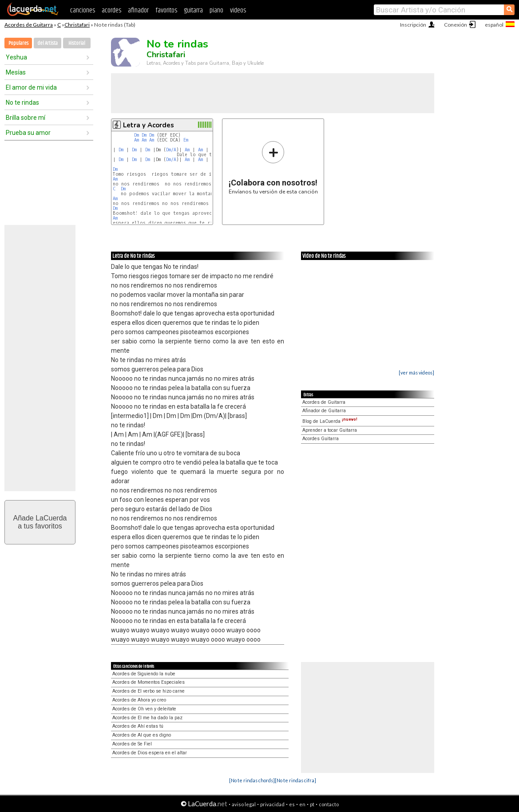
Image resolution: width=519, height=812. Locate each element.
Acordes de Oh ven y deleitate (144, 709)
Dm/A (171, 150)
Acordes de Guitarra (29, 25)
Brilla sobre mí (26, 118)
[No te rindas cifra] (295, 780)
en (302, 804)
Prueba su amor (28, 133)
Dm (137, 135)
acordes (111, 10)
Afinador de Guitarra (324, 411)
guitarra (193, 10)
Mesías (16, 72)
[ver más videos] (416, 372)
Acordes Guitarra (321, 439)
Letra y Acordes (149, 125)
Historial (77, 43)
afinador (138, 10)
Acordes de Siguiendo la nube (144, 674)
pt (312, 804)
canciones (83, 10)
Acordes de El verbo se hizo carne (149, 691)
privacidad (272, 804)
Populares (18, 43)
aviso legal (244, 804)
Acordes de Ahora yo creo (139, 700)
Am (137, 140)
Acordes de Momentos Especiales (149, 682)
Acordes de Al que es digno (142, 735)
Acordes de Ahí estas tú (138, 726)
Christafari (77, 25)
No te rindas (22, 102)
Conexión (456, 25)
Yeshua (16, 57)
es (292, 804)
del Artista (48, 43)
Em (186, 140)
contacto (329, 804)
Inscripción (413, 25)
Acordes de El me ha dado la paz (147, 718)
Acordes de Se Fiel (132, 744)
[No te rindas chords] (252, 780)
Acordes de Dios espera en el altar (150, 753)
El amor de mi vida (31, 87)
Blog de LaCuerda (330, 421)
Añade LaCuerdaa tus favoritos (40, 522)
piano (216, 10)
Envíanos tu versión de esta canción (273, 168)
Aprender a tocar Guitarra (330, 430)
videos (238, 10)
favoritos (166, 10)
